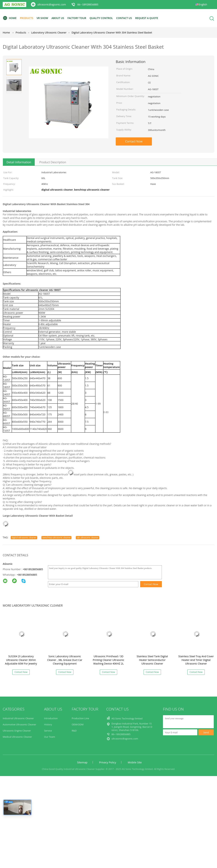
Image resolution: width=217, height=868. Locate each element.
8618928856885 (28, 575)
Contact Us (124, 18)
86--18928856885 (88, 4)
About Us (58, 18)
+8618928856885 (33, 569)
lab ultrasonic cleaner (88, 538)
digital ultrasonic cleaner (24, 538)
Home (10, 18)
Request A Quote (147, 18)
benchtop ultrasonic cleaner (56, 538)
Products (27, 18)
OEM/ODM (78, 724)
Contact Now (134, 141)
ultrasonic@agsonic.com (52, 4)
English (203, 4)
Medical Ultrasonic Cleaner (17, 737)
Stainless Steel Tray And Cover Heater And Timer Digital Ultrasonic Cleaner (196, 660)
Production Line (80, 718)
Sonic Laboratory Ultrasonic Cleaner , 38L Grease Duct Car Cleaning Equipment (65, 660)
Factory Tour (77, 18)
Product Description (53, 162)
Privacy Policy (108, 762)
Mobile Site (135, 762)
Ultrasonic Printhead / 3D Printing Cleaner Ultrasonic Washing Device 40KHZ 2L (109, 660)
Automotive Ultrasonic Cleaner (19, 724)
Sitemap (82, 762)
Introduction (51, 718)
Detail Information (19, 162)
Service (48, 731)
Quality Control (101, 18)
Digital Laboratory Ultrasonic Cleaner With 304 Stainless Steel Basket (112, 32)
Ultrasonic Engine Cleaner (17, 731)
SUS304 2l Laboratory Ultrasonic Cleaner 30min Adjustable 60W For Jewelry (21, 660)
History (48, 724)
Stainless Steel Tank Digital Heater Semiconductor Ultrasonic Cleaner (152, 660)
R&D (74, 731)
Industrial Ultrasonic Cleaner (18, 718)
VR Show (42, 18)
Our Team (50, 737)
